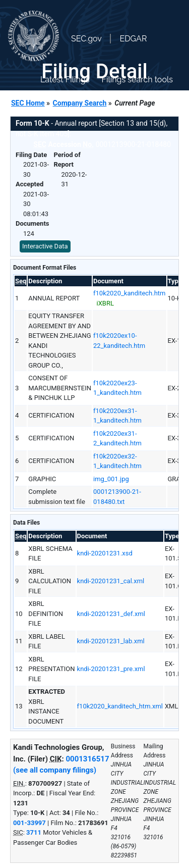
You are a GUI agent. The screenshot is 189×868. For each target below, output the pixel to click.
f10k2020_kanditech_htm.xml (120, 706)
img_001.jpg (111, 479)
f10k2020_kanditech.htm (130, 293)
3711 (34, 832)
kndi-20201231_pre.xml (111, 669)
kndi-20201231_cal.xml (111, 581)
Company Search (80, 103)
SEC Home (28, 103)
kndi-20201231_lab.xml (111, 641)
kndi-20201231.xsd (105, 553)
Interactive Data (45, 246)
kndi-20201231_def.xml (111, 614)
